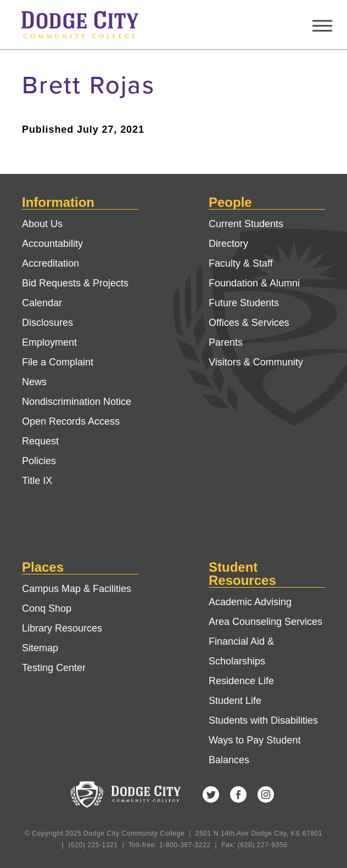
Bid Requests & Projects (75, 283)
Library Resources (62, 628)
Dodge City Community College (90, 25)
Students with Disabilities (263, 720)
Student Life (235, 701)
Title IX (37, 481)
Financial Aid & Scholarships (241, 651)
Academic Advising (250, 602)
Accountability (52, 244)
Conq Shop (47, 608)
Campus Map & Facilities (77, 589)
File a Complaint (58, 362)
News (34, 382)
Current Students (246, 224)
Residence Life (241, 681)
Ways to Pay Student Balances (254, 750)
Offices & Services (249, 323)
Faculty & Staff (241, 263)
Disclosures (47, 323)
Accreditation (51, 263)
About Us (42, 224)
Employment (49, 342)
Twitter (211, 794)
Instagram (266, 794)
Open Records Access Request (71, 431)
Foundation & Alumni (254, 283)
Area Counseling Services (265, 622)
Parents (226, 342)
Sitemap (40, 648)
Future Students (244, 303)
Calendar (42, 303)
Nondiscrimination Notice (77, 402)
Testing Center (54, 668)
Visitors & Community (256, 362)
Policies (39, 461)
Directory (228, 244)
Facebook (238, 794)
